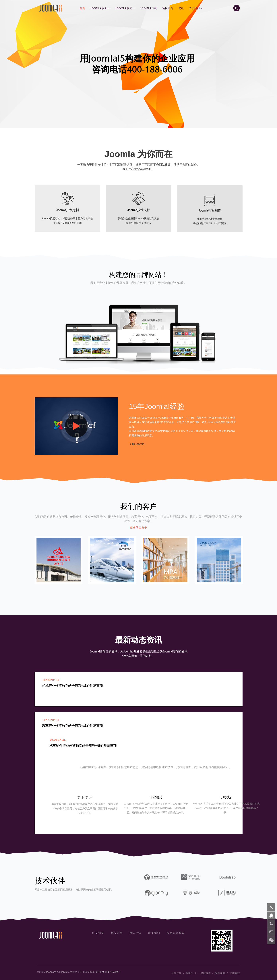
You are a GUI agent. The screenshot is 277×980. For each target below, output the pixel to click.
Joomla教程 (124, 8)
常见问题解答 (176, 933)
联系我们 (154, 933)
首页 (82, 8)
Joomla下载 (149, 8)
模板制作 (191, 973)
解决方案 (117, 933)
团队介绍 (135, 933)
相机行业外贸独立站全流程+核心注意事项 (72, 686)
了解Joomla (137, 444)
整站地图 (206, 973)
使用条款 (235, 973)
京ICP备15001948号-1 (108, 972)
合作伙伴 (176, 973)
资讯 (181, 8)
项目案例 (168, 8)
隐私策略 (220, 973)
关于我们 (194, 8)
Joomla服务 (99, 8)
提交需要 (98, 933)
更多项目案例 (139, 527)
